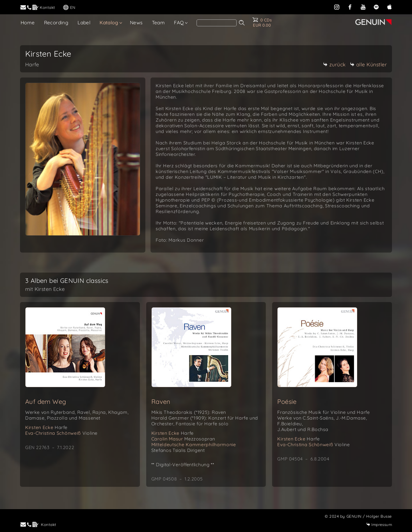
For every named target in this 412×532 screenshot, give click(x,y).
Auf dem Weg (46, 402)
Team (159, 22)
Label (84, 22)
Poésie (287, 402)
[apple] (389, 6)
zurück (334, 64)
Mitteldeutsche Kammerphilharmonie (194, 444)
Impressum (379, 524)
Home (28, 22)
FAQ (179, 22)
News (136, 22)
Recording (56, 22)
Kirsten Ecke (46, 427)
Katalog (109, 22)
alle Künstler (369, 64)
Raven (161, 402)
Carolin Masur (183, 439)
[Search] (217, 23)
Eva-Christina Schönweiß (61, 433)
